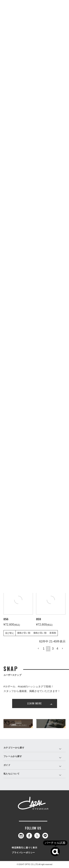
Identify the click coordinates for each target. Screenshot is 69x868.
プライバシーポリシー (23, 853)
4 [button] (57, 649)
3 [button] (53, 649)
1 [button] (44, 649)
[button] (38, 648)
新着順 (53, 633)
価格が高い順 (40, 633)
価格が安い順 (24, 633)
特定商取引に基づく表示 (25, 848)
